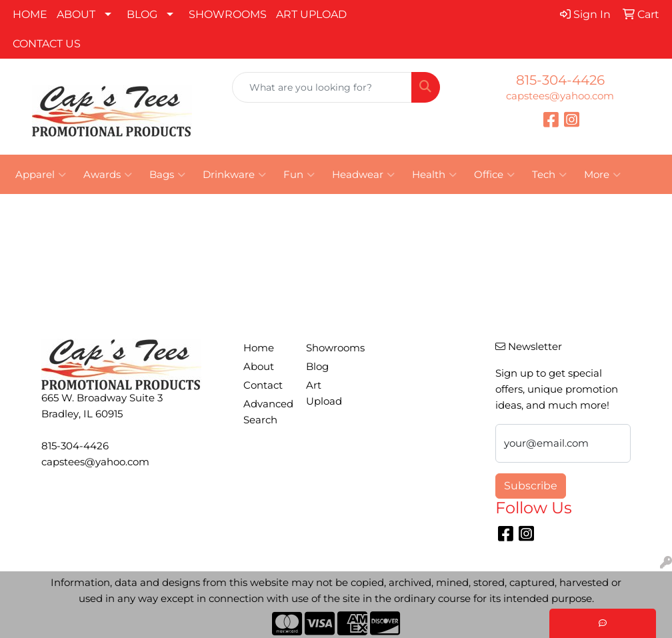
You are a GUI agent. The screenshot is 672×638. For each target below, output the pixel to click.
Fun (299, 175)
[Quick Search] (322, 87)
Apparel (41, 175)
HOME (30, 14)
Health (434, 175)
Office (494, 175)
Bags (167, 175)
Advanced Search (267, 412)
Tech (549, 175)
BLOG (142, 14)
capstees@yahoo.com (560, 96)
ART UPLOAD (311, 14)
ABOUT (76, 14)
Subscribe (531, 486)
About (259, 367)
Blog (317, 367)
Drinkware (234, 175)
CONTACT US (47, 44)
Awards (108, 175)
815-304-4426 (560, 80)
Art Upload (324, 393)
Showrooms (329, 348)
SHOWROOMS (228, 14)
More (602, 175)
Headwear (363, 175)
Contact (263, 385)
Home (259, 348)
